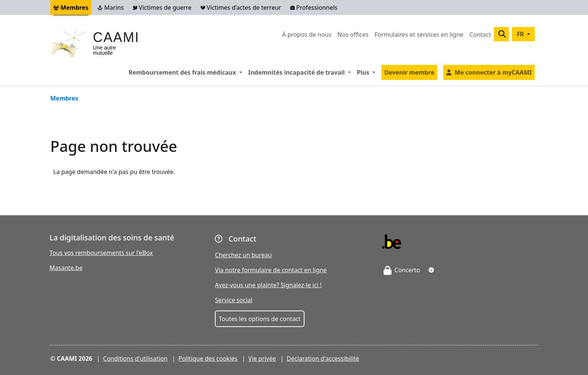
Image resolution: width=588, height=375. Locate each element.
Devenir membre (409, 72)
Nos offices (353, 34)
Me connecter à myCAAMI (493, 72)
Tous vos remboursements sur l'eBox (101, 253)
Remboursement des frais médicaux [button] (187, 72)
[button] (431, 270)
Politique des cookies (208, 358)
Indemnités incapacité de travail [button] (301, 72)
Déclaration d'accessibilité (323, 358)
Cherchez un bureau (243, 255)
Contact (480, 34)
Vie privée (262, 358)
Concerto (402, 270)
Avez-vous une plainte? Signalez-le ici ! (268, 285)
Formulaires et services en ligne (419, 34)
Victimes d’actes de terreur (241, 7)
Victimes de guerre (162, 7)
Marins (111, 7)
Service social (234, 300)
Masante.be (66, 268)
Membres (71, 7)
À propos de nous (307, 34)
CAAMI (116, 37)
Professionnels (314, 7)
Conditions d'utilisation (135, 358)
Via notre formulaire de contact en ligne (271, 270)
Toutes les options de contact (259, 319)
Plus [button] (368, 72)
